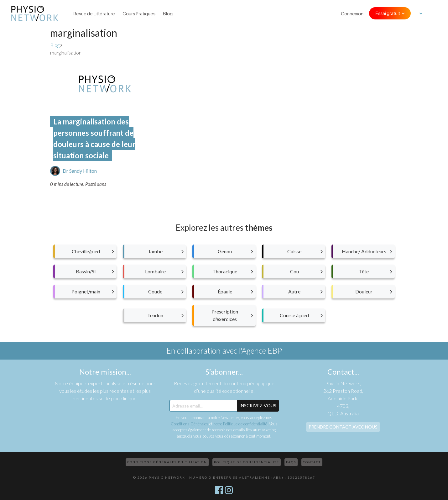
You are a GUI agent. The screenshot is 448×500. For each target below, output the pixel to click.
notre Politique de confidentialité (240, 424)
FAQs (291, 462)
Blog (168, 13)
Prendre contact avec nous (343, 427)
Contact (312, 462)
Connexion (352, 13)
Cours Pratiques (139, 13)
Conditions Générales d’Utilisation (167, 462)
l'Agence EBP (260, 350)
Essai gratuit (388, 13)
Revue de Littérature (94, 13)
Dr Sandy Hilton (80, 171)
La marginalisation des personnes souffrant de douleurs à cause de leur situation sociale (94, 138)
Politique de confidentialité (247, 462)
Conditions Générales (190, 424)
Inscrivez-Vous (258, 405)
